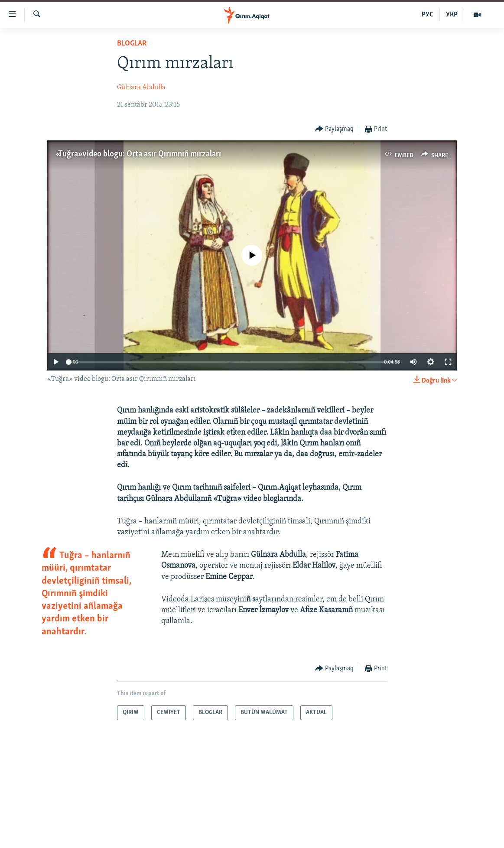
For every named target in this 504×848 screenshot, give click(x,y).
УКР (452, 15)
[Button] (335, 129)
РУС (428, 15)
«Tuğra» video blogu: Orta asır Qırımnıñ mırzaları (138, 154)
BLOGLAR (132, 44)
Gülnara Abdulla (141, 88)
